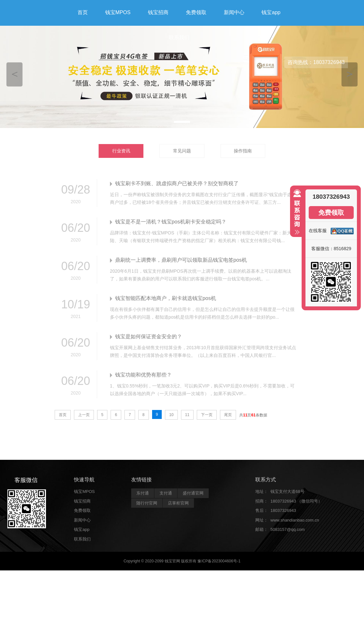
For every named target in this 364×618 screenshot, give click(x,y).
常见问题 (182, 151)
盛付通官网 (193, 493)
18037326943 (283, 510)
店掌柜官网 (178, 503)
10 (171, 415)
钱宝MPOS (118, 12)
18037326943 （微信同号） (296, 501)
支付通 (166, 493)
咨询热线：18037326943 (316, 62)
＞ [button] (350, 73)
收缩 (296, 215)
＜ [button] (15, 73)
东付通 (143, 493)
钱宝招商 (158, 12)
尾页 (228, 415)
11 (187, 415)
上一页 (84, 415)
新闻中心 (234, 12)
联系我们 (179, 37)
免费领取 (196, 12)
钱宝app (271, 12)
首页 (83, 12)
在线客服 (318, 231)
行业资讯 (121, 151)
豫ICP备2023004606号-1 (219, 561)
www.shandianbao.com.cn (295, 520)
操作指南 (243, 151)
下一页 (207, 415)
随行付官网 (147, 503)
